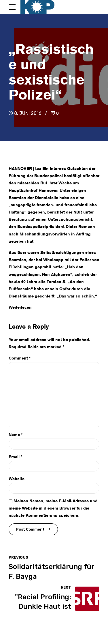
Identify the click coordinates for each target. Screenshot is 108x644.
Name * (16, 435)
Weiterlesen (20, 308)
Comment (20, 358)
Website (17, 479)
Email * (15, 457)
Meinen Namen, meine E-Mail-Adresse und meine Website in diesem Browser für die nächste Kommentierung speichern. (53, 508)
